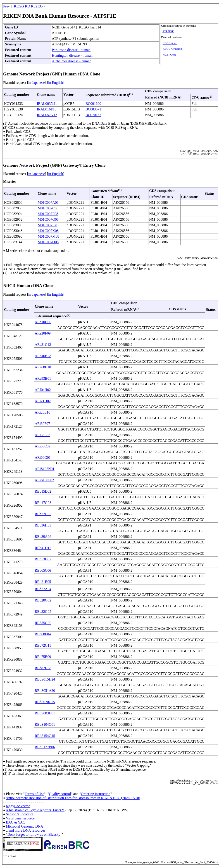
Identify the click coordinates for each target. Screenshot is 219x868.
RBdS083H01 (45, 713)
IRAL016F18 (47, 109)
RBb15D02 (43, 491)
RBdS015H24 (45, 679)
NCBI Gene (170, 55)
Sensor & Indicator (20, 814)
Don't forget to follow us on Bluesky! (35, 834)
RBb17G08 (43, 503)
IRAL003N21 (47, 104)
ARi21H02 (43, 401)
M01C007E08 (48, 214)
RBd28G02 (43, 600)
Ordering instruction (96, 794)
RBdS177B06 (45, 747)
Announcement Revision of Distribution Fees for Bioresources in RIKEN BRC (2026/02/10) (73, 798)
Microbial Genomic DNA (24, 826)
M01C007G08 (48, 219)
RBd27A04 (43, 589)
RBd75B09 (43, 657)
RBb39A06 (43, 537)
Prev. (7, 6)
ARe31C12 (43, 345)
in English (56, 83)
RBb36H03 (43, 525)
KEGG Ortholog (172, 49)
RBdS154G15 (45, 736)
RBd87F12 (43, 668)
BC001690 (93, 104)
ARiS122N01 (44, 469)
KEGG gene (170, 43)
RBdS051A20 (45, 691)
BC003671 (93, 109)
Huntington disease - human (72, 55)
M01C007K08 (48, 231)
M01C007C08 (48, 208)
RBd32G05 (43, 612)
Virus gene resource (20, 818)
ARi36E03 (42, 435)
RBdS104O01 (45, 724)
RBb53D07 (43, 559)
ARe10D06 (43, 322)
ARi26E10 (42, 412)
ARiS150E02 (44, 480)
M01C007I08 (47, 225)
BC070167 (93, 115)
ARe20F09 (43, 333)
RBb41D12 (43, 548)
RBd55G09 (43, 623)
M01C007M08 (48, 236)
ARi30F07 (42, 424)
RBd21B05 (43, 582)
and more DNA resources (27, 830)
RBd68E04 (43, 634)
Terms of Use (34, 794)
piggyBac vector (18, 806)
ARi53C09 (42, 446)
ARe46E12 (43, 356)
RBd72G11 (43, 645)
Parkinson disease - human (71, 50)
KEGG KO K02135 (28, 6)
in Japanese (37, 83)
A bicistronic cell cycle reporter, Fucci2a (35, 810)
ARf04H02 (43, 390)
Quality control (60, 794)
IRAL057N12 (47, 115)
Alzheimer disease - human (72, 61)
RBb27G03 (43, 514)
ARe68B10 (43, 367)
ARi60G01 (43, 457)
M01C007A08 (48, 202)
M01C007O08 (48, 242)
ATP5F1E (168, 31)
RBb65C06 (43, 570)
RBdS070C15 (45, 702)
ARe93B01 (43, 378)
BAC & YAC (15, 822)
